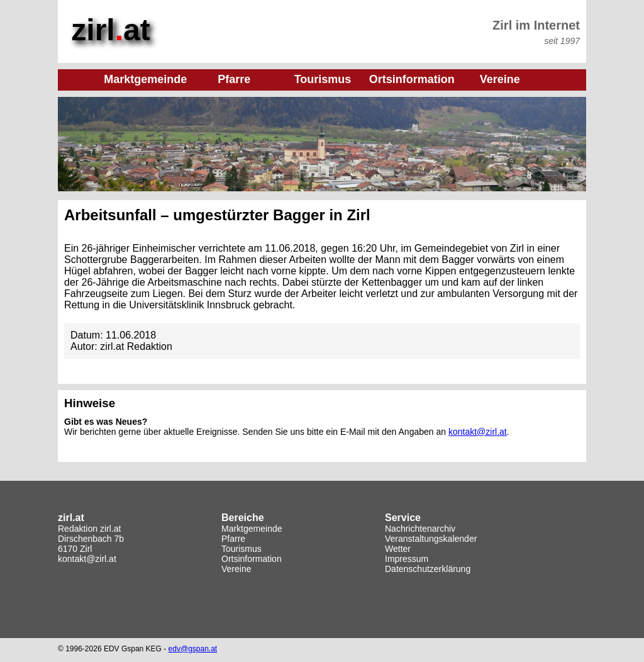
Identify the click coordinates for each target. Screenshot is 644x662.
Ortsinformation (252, 558)
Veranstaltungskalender (431, 538)
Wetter (398, 548)
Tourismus (241, 548)
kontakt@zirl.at (478, 431)
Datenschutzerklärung (428, 568)
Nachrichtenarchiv (420, 528)
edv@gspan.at (193, 648)
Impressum (407, 558)
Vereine (236, 568)
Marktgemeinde (252, 528)
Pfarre (233, 538)
